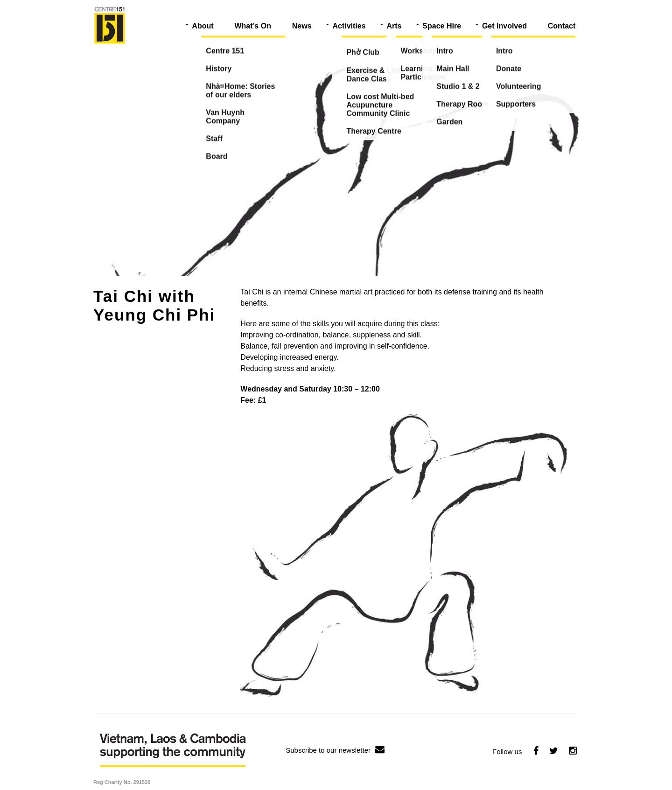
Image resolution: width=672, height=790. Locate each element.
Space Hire (442, 26)
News (302, 26)
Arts (394, 26)
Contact (562, 26)
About (203, 26)
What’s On (253, 26)
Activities (349, 26)
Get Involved (504, 26)
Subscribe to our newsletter (335, 750)
